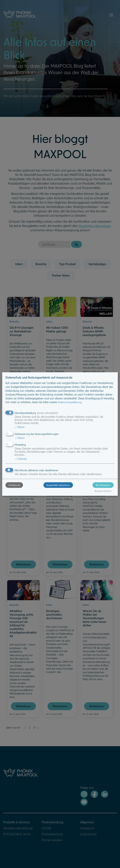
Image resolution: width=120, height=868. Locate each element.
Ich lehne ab (14, 485)
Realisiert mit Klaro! (103, 491)
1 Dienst (20, 427)
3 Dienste (21, 459)
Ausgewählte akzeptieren (58, 485)
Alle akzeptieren (103, 485)
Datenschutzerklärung (70, 402)
